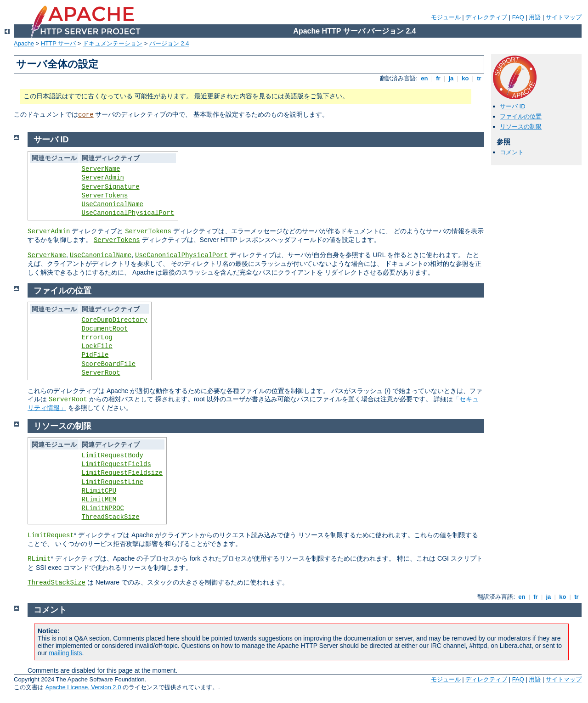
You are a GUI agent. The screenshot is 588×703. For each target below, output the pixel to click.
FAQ (518, 17)
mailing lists (65, 653)
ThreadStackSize (111, 517)
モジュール (446, 17)
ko (465, 78)
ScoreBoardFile (109, 364)
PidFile (95, 355)
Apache (24, 43)
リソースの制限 (521, 127)
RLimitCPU (99, 491)
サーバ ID (513, 106)
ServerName (101, 169)
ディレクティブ (486, 17)
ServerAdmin (103, 178)
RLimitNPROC (103, 508)
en (424, 78)
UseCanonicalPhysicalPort (128, 213)
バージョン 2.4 (169, 43)
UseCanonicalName (113, 204)
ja (451, 78)
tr (479, 78)
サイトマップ (564, 17)
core (86, 115)
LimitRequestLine (113, 482)
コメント (512, 152)
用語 (535, 17)
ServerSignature (111, 187)
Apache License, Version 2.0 (83, 687)
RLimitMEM (99, 500)
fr (438, 78)
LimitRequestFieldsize (122, 473)
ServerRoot (101, 373)
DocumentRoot (105, 329)
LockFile (97, 346)
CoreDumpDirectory (115, 320)
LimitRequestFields (116, 464)
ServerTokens (105, 196)
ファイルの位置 (521, 116)
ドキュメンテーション (113, 43)
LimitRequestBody (113, 456)
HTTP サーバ (58, 43)
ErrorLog (97, 337)
